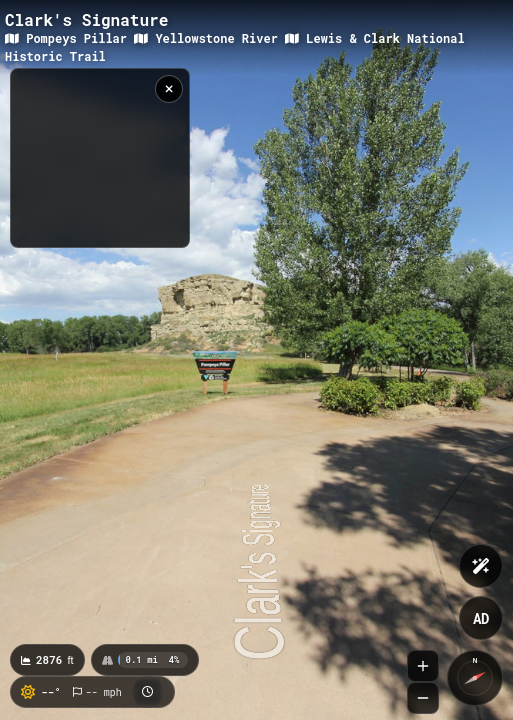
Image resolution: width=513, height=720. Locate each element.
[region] (100, 158)
